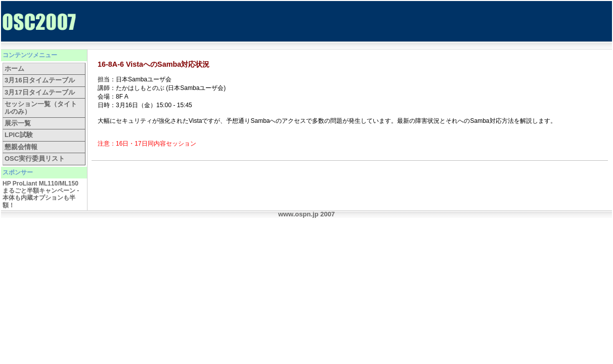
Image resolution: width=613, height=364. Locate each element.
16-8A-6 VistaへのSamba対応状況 (154, 64)
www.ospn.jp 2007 (306, 214)
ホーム (14, 69)
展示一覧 (18, 123)
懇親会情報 (21, 147)
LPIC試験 (19, 135)
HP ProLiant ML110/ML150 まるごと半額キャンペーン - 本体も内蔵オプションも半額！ (41, 194)
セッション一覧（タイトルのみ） (41, 107)
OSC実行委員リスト (35, 158)
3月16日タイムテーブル (40, 80)
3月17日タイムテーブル (40, 92)
